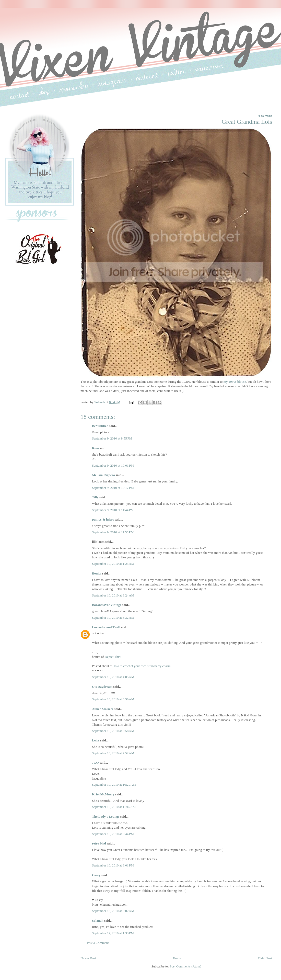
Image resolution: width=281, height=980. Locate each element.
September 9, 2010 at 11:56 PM (113, 532)
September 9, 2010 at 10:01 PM (113, 465)
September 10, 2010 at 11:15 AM (114, 807)
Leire (96, 740)
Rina (95, 448)
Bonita (97, 573)
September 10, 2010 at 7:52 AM (113, 753)
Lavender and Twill (106, 627)
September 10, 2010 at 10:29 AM (114, 785)
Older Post (265, 958)
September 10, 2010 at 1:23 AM (113, 564)
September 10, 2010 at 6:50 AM (113, 699)
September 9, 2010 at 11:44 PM (113, 510)
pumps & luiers (103, 519)
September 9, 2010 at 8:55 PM (112, 438)
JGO (95, 763)
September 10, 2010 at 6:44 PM (113, 834)
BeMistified (100, 426)
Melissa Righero (103, 475)
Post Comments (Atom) (185, 966)
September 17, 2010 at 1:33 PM (113, 933)
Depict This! (113, 657)
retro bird (99, 843)
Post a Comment (98, 943)
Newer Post (88, 958)
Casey (96, 875)
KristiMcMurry (103, 794)
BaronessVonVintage (107, 605)
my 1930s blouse (235, 382)
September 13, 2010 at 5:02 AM (113, 911)
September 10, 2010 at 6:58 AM (113, 731)
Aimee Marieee (103, 709)
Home (177, 958)
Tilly (95, 497)
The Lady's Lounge (106, 816)
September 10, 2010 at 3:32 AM (113, 618)
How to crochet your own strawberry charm (141, 666)
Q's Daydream (102, 687)
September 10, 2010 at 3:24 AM (113, 595)
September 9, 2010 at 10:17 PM (113, 488)
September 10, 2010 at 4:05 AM (113, 677)
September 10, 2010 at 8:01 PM (113, 865)
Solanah (98, 921)
